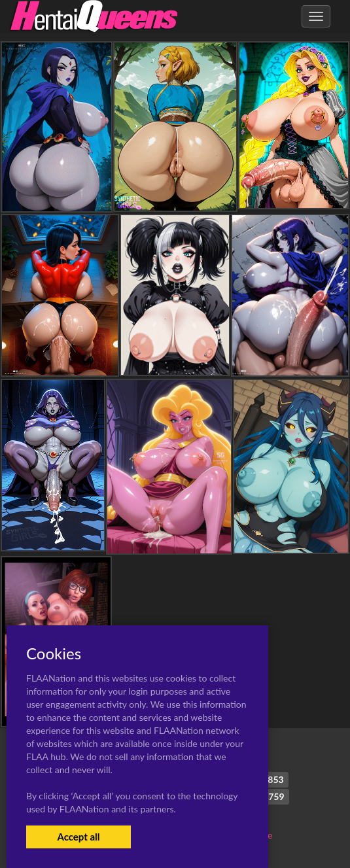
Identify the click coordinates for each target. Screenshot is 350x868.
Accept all (78, 837)
